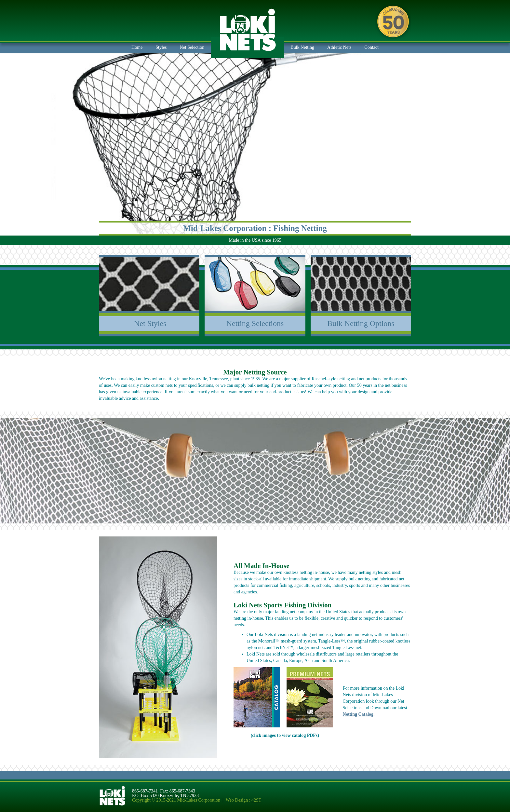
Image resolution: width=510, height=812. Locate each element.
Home (137, 47)
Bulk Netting (302, 47)
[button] (192, 47)
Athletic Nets (339, 47)
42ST (256, 800)
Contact (371, 47)
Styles (161, 47)
